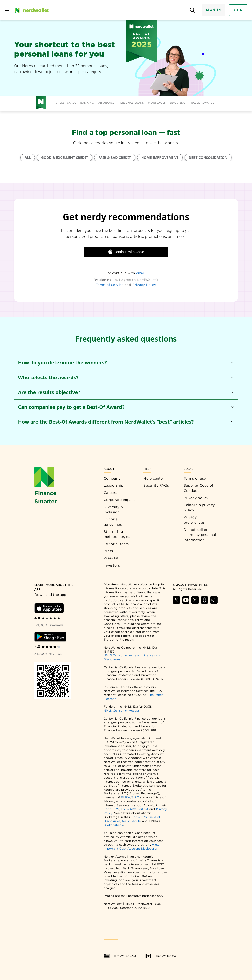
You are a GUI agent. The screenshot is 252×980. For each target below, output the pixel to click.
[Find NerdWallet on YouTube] (186, 600)
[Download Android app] (50, 637)
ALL (28, 158)
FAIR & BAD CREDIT (115, 158)
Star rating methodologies (117, 534)
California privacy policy (199, 507)
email (140, 273)
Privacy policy (196, 498)
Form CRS (111, 809)
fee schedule (131, 821)
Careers (110, 493)
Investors (112, 565)
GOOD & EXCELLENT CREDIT (64, 158)
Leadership (113, 485)
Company (112, 478)
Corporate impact (119, 500)
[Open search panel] (193, 10)
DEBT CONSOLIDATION (208, 158)
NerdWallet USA (120, 956)
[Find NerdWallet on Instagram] (195, 600)
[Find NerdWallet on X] (176, 600)
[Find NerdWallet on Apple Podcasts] (205, 600)
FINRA (126, 797)
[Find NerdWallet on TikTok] (214, 600)
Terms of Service (110, 285)
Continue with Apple (126, 252)
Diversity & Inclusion (113, 509)
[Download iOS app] (49, 608)
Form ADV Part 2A (135, 809)
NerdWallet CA (161, 956)
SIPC (135, 797)
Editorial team (116, 544)
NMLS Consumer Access (122, 655)
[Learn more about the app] (56, 587)
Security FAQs (156, 485)
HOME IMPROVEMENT (160, 158)
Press (108, 551)
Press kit (111, 558)
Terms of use (195, 478)
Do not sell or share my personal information (200, 535)
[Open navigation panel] (7, 10)
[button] (126, 363)
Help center (154, 478)
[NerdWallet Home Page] (31, 10)
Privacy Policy (144, 285)
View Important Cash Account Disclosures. (131, 847)
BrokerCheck (113, 825)
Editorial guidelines (113, 522)
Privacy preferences (194, 520)
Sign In (214, 10)
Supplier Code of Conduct (198, 488)
